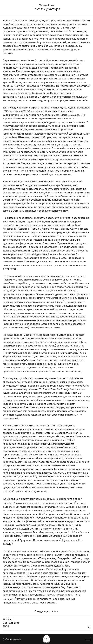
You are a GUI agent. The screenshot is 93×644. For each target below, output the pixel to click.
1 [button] (67, 133)
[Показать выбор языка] (88, 639)
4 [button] (13, 491)
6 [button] (60, 539)
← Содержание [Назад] (12, 639)
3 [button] (64, 301)
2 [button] (19, 162)
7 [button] (15, 598)
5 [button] (76, 502)
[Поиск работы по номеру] (46, 639)
